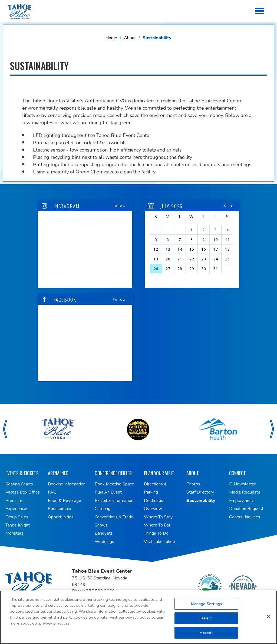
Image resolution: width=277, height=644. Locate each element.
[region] (192, 244)
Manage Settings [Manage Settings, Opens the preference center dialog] (206, 606)
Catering (103, 509)
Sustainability (201, 501)
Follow (119, 206)
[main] (138, 202)
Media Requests (245, 492)
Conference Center (113, 473)
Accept (206, 635)
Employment (241, 501)
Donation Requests (247, 509)
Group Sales (17, 517)
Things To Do (156, 533)
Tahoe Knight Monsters (18, 529)
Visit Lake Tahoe (159, 542)
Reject (206, 621)
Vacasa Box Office (23, 492)
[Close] (268, 619)
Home (111, 38)
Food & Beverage (65, 501)
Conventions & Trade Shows (114, 521)
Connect (238, 473)
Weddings (104, 542)
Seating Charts (19, 484)
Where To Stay (158, 517)
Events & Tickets (22, 473)
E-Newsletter (242, 484)
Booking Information (67, 484)
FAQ (52, 492)
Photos (193, 484)
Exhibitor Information (114, 501)
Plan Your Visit (159, 473)
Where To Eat (157, 525)
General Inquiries (245, 517)
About (130, 38)
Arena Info (58, 473)
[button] (225, 207)
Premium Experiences (17, 505)
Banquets (104, 533)
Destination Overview (155, 505)
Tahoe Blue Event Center (39, 585)
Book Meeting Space (114, 484)
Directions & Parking (155, 488)
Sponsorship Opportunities (61, 513)
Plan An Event (108, 492)
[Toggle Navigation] (260, 11)
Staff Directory (200, 492)
